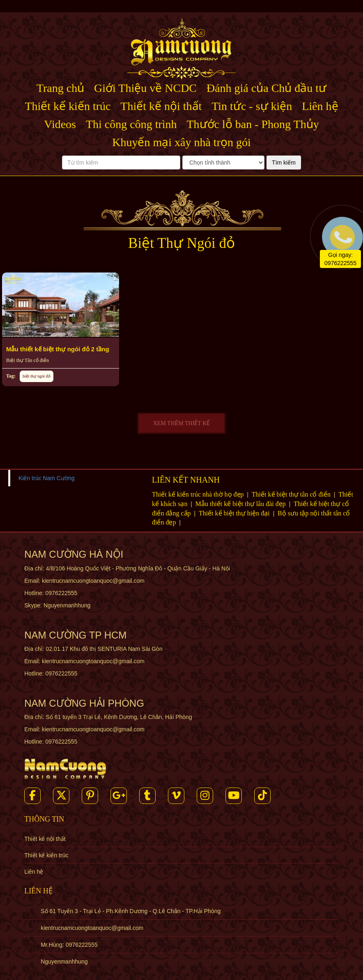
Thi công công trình (131, 124)
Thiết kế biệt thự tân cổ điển (292, 494)
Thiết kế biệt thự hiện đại (235, 513)
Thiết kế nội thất (161, 106)
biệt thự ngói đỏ (37, 376)
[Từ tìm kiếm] (121, 163)
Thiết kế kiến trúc (68, 106)
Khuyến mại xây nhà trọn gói (181, 142)
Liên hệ (320, 106)
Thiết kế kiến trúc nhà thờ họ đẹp (199, 494)
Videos (60, 124)
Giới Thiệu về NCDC (145, 88)
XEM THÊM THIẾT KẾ (182, 423)
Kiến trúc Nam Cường (46, 478)
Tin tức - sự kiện (252, 106)
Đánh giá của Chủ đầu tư (267, 88)
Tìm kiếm (284, 163)
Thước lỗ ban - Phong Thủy (253, 124)
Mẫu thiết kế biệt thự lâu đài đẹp (241, 504)
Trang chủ (60, 88)
